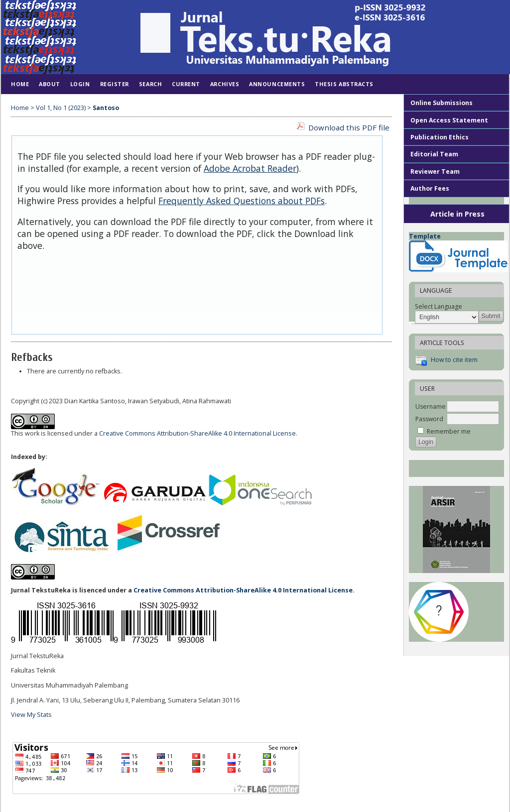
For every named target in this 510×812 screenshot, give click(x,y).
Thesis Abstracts (344, 84)
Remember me (449, 431)
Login (80, 84)
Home (20, 84)
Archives (225, 84)
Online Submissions (442, 103)
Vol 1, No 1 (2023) (61, 108)
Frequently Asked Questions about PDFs (242, 201)
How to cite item (454, 360)
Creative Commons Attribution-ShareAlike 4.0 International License (197, 433)
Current (186, 84)
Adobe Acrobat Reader (250, 168)
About (50, 84)
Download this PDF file (349, 127)
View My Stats (31, 715)
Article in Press (457, 214)
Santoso (106, 108)
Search (150, 84)
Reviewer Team (435, 172)
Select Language (439, 306)
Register (115, 84)
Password (429, 419)
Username (431, 406)
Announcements (277, 84)
